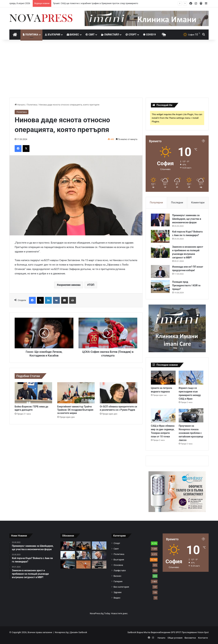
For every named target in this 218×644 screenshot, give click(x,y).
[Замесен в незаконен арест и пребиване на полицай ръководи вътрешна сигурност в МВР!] (160, 251)
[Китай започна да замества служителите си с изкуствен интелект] (68, 565)
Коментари (198, 203)
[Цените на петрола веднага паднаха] (163, 378)
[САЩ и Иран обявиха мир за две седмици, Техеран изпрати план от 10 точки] (163, 415)
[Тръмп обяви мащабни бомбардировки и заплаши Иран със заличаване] (99, 555)
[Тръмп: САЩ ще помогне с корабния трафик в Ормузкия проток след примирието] (68, 546)
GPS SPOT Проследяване (184, 632)
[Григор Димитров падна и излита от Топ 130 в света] (84, 565)
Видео (117, 598)
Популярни (156, 203)
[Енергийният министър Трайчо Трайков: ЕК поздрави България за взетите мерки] (76, 393)
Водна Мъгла (144, 632)
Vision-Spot (203, 632)
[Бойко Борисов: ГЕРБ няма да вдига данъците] (33, 393)
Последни (177, 203)
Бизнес (73, 35)
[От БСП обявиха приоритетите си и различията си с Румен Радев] (119, 393)
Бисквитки (190, 638)
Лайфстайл (110, 35)
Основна (118, 565)
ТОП (91, 285)
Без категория (121, 587)
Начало (20, 105)
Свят (90, 35)
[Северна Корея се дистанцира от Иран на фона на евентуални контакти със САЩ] (99, 565)
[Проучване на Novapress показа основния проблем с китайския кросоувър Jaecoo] (191, 415)
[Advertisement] (109, 69)
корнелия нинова (69, 285)
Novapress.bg (62, 632)
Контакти (203, 638)
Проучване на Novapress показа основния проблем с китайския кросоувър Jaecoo (191, 433)
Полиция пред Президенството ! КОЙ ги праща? (186, 285)
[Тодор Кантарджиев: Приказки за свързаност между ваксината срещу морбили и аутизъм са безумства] (84, 555)
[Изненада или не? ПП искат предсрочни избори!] (160, 271)
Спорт (131, 35)
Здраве (118, 592)
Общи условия (175, 638)
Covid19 (149, 35)
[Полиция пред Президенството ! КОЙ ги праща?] (160, 287)
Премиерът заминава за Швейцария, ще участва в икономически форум (187, 219)
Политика (30, 35)
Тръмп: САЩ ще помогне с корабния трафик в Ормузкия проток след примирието (96, 3)
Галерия (118, 581)
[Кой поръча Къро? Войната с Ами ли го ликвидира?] (160, 236)
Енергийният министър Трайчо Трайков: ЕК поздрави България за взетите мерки (75, 410)
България (52, 35)
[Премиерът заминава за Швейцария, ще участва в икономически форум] (160, 220)
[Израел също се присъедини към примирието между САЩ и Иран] (191, 378)
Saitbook (83, 632)
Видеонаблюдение (161, 632)
